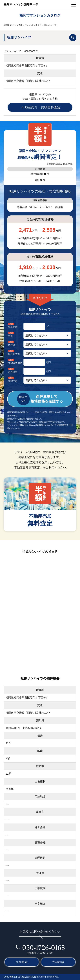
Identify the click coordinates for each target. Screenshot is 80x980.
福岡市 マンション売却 (13, 25)
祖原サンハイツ (50, 25)
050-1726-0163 (44, 948)
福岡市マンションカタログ (40, 15)
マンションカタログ (33, 25)
